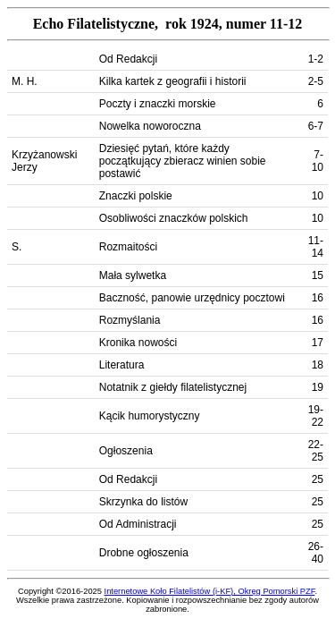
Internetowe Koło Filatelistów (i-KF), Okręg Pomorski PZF (210, 591)
